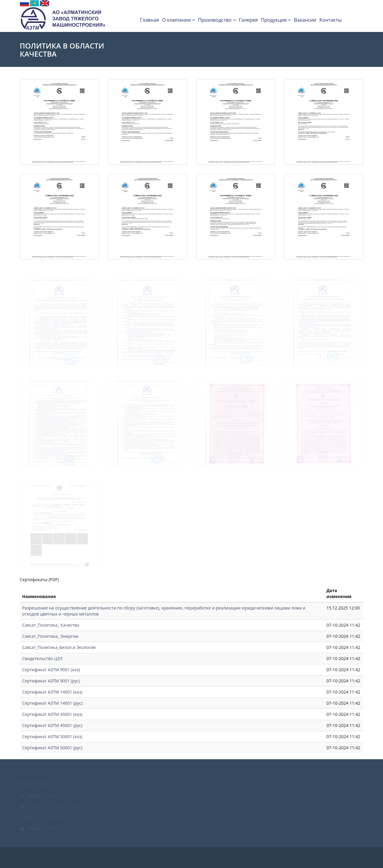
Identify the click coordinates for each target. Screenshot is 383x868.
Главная (149, 20)
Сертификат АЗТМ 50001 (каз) (52, 736)
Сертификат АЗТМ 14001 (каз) (52, 692)
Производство (217, 20)
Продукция (276, 20)
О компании (179, 20)
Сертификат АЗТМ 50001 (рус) (52, 748)
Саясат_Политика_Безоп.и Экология (59, 647)
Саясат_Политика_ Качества (51, 625)
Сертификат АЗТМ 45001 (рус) (52, 725)
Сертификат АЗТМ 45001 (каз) (52, 714)
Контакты (331, 20)
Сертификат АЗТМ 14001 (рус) (52, 703)
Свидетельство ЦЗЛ (42, 658)
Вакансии (305, 20)
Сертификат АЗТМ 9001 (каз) (51, 670)
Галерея (248, 20)
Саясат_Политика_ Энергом (50, 636)
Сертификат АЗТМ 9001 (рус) (51, 681)
